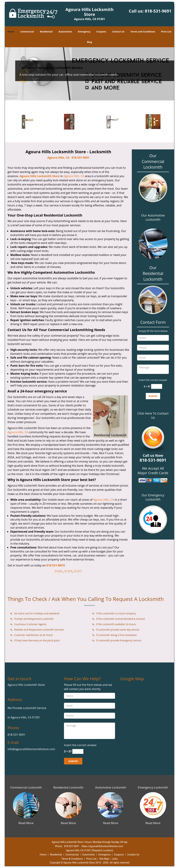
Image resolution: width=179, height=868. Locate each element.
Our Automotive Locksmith (153, 217)
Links (115, 859)
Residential (46, 32)
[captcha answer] (157, 386)
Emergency (84, 32)
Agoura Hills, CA (58, 158)
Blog (89, 42)
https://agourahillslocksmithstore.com (102, 846)
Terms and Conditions (143, 32)
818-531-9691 (158, 11)
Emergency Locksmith (153, 787)
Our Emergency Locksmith (153, 497)
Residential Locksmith (68, 787)
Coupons (101, 32)
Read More (26, 823)
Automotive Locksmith (111, 787)
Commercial (27, 32)
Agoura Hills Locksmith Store (40, 176)
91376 (68, 571)
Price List (166, 32)
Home (11, 32)
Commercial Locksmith (26, 787)
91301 (59, 571)
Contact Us (118, 32)
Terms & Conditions (72, 859)
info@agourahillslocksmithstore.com (31, 749)
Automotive (65, 32)
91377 (78, 571)
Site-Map (104, 859)
